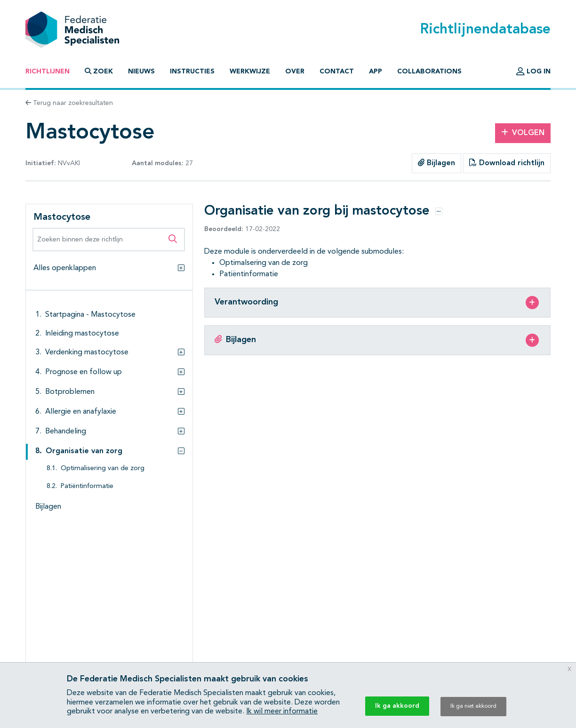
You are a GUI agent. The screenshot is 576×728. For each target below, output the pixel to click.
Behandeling (66, 432)
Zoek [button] (99, 71)
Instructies (192, 72)
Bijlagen (436, 163)
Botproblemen (70, 392)
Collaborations (429, 72)
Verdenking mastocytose (87, 352)
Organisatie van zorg (84, 451)
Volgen (523, 133)
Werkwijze (250, 72)
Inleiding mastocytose (82, 334)
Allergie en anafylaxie (81, 412)
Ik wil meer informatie (282, 712)
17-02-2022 (242, 229)
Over (295, 72)
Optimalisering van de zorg (103, 468)
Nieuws (141, 72)
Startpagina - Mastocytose (90, 315)
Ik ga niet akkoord (473, 706)
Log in (533, 72)
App (376, 72)
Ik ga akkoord (397, 706)
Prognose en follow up (84, 372)
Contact (337, 72)
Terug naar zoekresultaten (69, 103)
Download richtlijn (507, 163)
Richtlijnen (48, 72)
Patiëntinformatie (87, 486)
